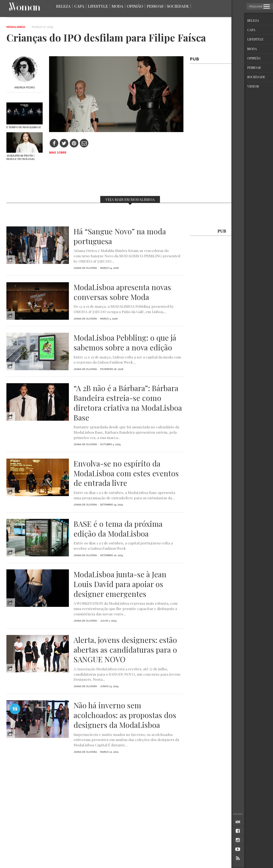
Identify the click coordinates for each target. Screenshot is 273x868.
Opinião (135, 6)
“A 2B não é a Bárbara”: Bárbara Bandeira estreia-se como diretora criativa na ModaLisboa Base (128, 403)
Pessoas (155, 6)
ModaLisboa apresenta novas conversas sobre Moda (122, 292)
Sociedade (178, 6)
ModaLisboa (16, 27)
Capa (79, 6)
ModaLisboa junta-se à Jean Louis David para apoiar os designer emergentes (120, 584)
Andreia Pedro (25, 87)
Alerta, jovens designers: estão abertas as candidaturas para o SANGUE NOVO (125, 650)
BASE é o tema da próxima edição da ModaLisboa (118, 529)
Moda (117, 6)
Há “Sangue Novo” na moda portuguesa (120, 236)
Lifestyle (98, 6)
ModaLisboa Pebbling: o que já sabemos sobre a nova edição (125, 343)
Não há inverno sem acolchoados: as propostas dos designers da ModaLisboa (125, 715)
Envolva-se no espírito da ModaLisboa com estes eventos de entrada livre (126, 473)
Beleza (63, 6)
